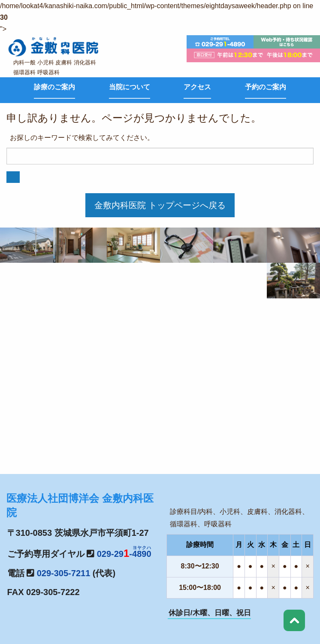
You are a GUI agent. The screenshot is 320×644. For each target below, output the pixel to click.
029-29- (124, 554)
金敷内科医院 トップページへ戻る (160, 205)
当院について (130, 87)
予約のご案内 (266, 87)
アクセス (197, 87)
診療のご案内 (54, 87)
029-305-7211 (64, 573)
